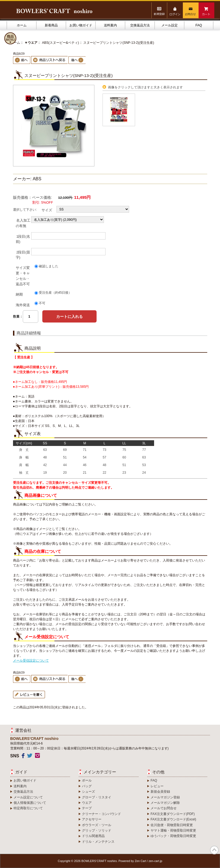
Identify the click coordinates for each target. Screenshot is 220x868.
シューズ (88, 792)
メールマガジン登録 (165, 797)
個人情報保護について (30, 803)
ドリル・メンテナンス (98, 842)
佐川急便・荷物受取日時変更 (172, 825)
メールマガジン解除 (165, 803)
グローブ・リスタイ (97, 797)
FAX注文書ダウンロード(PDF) (173, 814)
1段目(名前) (23, 239)
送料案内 (110, 25)
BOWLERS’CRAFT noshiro (99, 861)
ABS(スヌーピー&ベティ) (60, 43)
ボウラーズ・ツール (97, 825)
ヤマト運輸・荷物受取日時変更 (173, 830)
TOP (214, 850)
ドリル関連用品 (93, 836)
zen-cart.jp (155, 861)
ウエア (87, 803)
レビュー (157, 786)
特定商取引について (28, 808)
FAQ (199, 25)
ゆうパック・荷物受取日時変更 (173, 836)
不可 (42, 303)
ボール (87, 780)
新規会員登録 (160, 792)
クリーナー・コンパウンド (101, 814)
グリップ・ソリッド (97, 830)
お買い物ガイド (81, 25)
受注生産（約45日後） (55, 293)
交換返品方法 (140, 25)
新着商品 (51, 25)
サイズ (47, 210)
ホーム (22, 25)
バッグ (87, 786)
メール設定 (170, 25)
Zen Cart (141, 861)
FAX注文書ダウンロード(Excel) (173, 819)
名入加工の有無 (23, 223)
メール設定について (28, 797)
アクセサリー (92, 819)
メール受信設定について (31, 661)
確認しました (49, 266)
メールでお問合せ (164, 808)
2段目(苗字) (23, 255)
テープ (87, 808)
